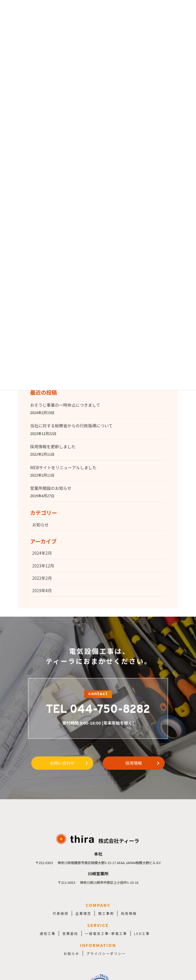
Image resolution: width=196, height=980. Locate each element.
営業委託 (70, 933)
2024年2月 (42, 553)
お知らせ (40, 525)
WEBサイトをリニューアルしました (63, 467)
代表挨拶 (61, 913)
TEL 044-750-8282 (98, 710)
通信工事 (48, 933)
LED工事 (142, 933)
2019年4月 (42, 590)
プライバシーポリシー (106, 953)
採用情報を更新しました (53, 447)
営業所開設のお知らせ (51, 488)
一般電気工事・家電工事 (106, 933)
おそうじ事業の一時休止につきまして (65, 405)
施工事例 (106, 913)
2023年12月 (43, 566)
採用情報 (134, 763)
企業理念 (83, 913)
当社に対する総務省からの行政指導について (71, 426)
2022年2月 (42, 578)
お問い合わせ (62, 763)
